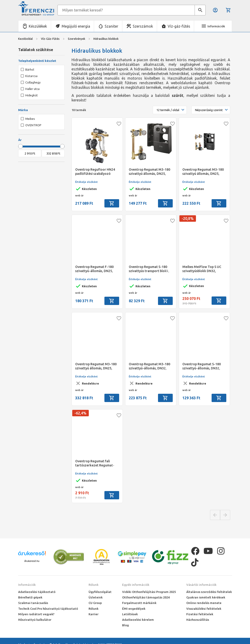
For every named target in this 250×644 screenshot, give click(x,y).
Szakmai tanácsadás (33, 603)
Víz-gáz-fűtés (179, 26)
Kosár (228, 10)
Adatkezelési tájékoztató (37, 592)
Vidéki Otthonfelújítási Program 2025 (149, 592)
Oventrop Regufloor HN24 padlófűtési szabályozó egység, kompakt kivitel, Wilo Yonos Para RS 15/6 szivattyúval (95, 172)
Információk (27, 585)
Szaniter (111, 26)
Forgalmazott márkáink (139, 603)
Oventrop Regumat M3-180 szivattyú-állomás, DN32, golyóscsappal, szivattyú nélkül (149, 366)
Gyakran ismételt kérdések (206, 597)
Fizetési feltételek (200, 614)
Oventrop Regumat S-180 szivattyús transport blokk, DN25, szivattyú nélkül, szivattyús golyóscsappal (149, 269)
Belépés (215, 10)
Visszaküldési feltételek (204, 609)
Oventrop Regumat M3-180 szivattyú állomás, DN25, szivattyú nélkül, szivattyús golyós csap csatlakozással (149, 172)
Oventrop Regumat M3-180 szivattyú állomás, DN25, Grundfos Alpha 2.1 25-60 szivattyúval (96, 366)
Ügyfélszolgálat (100, 592)
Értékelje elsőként (86, 182)
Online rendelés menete (204, 603)
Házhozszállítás (198, 620)
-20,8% (188, 218)
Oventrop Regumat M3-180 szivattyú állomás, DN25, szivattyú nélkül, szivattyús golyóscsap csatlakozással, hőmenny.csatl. (203, 172)
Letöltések (130, 614)
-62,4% (80, 413)
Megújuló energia (76, 26)
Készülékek (38, 26)
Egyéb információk (136, 585)
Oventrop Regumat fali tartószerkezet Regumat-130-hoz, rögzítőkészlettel (96, 463)
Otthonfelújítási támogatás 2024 (146, 597)
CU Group (95, 603)
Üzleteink (96, 597)
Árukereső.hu (32, 561)
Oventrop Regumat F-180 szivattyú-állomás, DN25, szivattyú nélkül (94, 269)
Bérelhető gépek (30, 597)
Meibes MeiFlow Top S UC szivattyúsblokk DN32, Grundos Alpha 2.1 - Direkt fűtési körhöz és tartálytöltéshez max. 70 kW (204, 269)
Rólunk (93, 585)
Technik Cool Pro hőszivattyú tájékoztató (48, 609)
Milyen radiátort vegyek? (36, 614)
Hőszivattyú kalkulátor (35, 620)
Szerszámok (143, 26)
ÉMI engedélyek (134, 609)
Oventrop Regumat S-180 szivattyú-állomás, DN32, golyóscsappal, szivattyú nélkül (202, 366)
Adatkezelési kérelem (138, 620)
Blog (125, 625)
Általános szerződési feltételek (209, 592)
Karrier (93, 614)
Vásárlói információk (201, 585)
